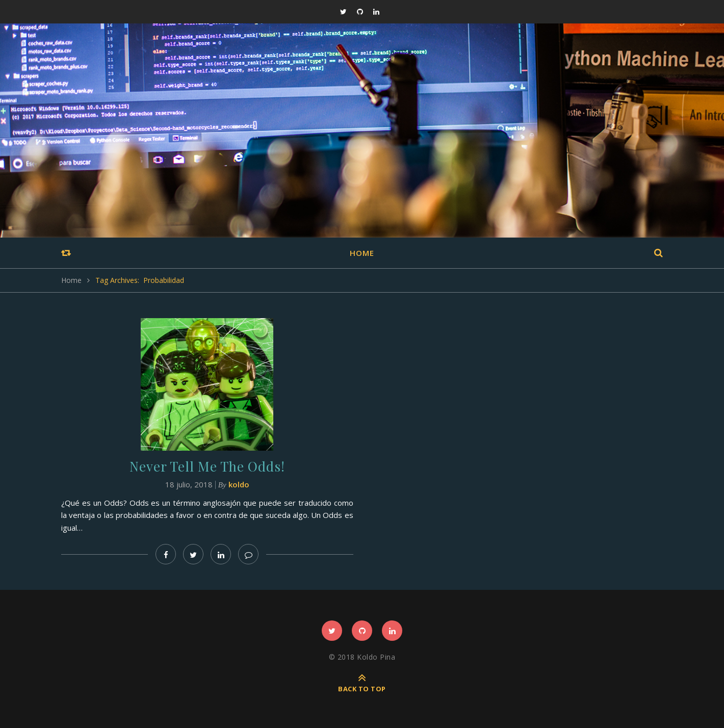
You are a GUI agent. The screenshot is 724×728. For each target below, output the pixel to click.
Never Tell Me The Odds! (207, 466)
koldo (239, 484)
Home (362, 253)
